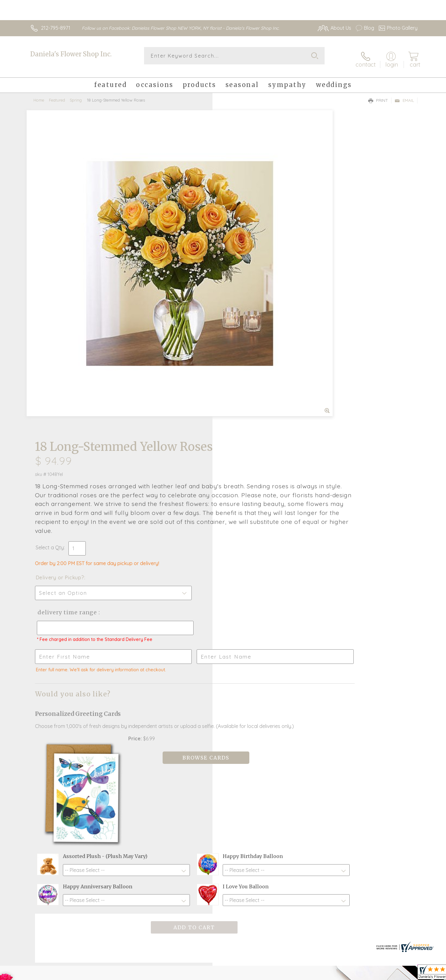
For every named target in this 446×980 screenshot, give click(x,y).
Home (39, 94)
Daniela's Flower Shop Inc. (71, 54)
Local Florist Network (363, 974)
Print (378, 95)
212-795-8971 (56, 28)
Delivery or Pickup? (248, 268)
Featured (57, 94)
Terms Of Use (282, 974)
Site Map (401, 974)
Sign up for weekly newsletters (301, 781)
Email (404, 95)
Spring (76, 94)
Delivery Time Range (254, 303)
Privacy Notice (318, 974)
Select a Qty (238, 238)
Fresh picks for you (169, 785)
